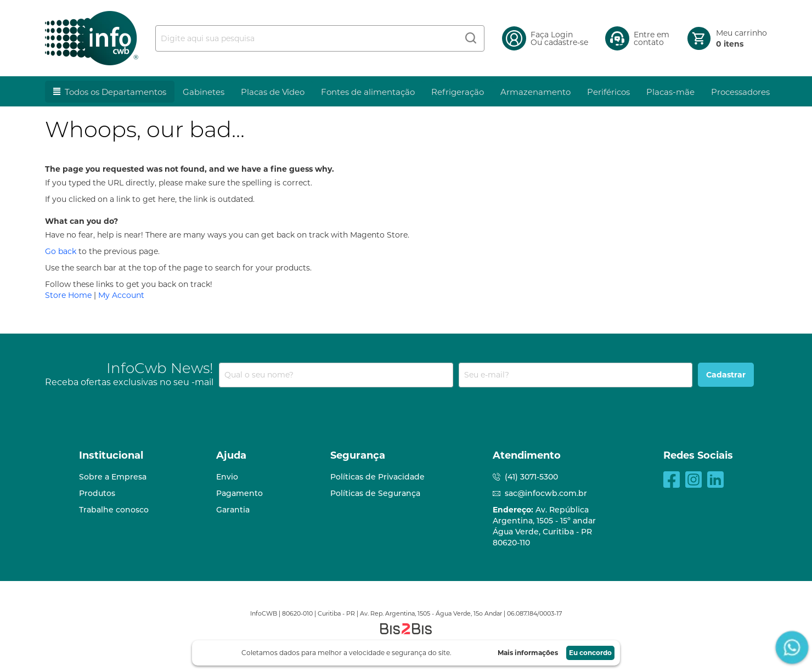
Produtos (97, 493)
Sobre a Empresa (113, 477)
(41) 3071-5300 (531, 477)
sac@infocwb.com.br (546, 493)
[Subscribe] (726, 375)
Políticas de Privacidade (377, 477)
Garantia (233, 510)
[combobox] (320, 38)
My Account (121, 295)
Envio (227, 477)
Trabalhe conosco (114, 510)
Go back (61, 251)
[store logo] (92, 38)
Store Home (68, 295)
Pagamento (239, 493)
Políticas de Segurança (375, 493)
